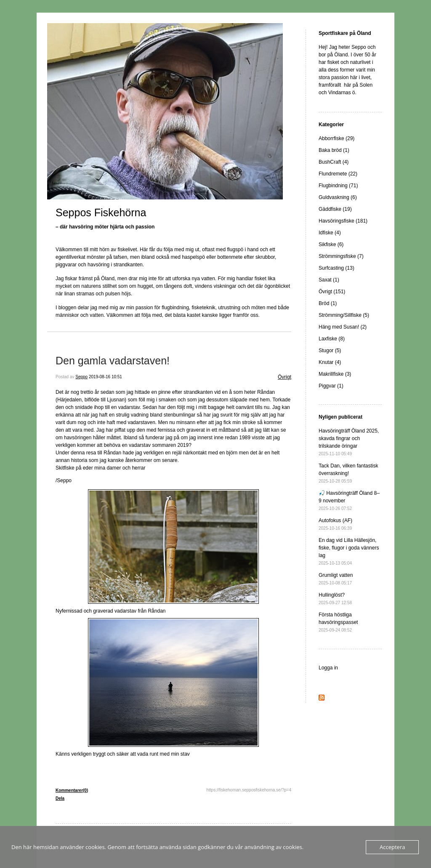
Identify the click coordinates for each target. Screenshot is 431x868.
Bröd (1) (328, 303)
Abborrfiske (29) (337, 138)
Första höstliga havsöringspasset (338, 622)
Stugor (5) (330, 350)
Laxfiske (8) (332, 339)
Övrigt (285, 377)
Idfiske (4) (330, 233)
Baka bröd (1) (334, 150)
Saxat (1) (329, 280)
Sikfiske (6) (331, 244)
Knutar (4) (330, 362)
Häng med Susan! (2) (343, 327)
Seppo (81, 377)
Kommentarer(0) (72, 790)
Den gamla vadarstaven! (113, 361)
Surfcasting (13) (337, 268)
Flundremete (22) (338, 174)
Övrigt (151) (332, 292)
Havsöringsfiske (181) (343, 221)
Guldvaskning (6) (338, 197)
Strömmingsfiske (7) (341, 256)
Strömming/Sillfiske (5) (344, 315)
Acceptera (392, 847)
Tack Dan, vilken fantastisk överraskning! (348, 473)
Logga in (328, 668)
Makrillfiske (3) (335, 374)
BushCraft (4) (334, 162)
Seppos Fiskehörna (101, 212)
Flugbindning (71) (338, 186)
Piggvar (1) (331, 386)
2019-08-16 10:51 (105, 377)
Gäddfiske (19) (335, 209)
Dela (60, 798)
